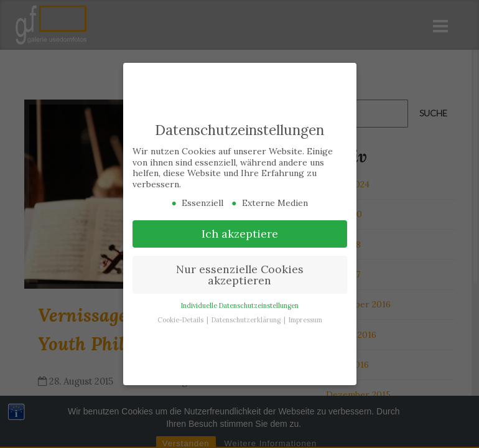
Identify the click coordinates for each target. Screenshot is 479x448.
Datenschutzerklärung (247, 319)
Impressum (305, 319)
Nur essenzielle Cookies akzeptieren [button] (240, 273)
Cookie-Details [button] (181, 319)
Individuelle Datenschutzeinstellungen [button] (240, 304)
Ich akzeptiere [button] (240, 232)
